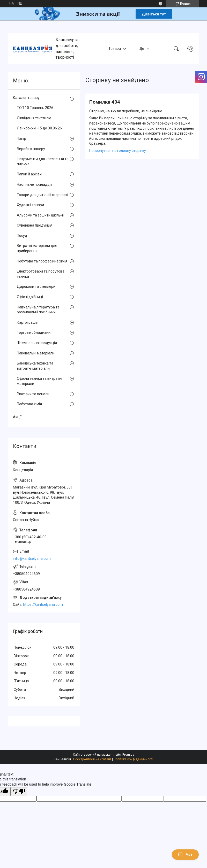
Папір (21, 138)
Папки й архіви (29, 174)
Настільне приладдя (34, 184)
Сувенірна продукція (35, 225)
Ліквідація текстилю (34, 118)
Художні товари (30, 205)
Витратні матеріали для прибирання (37, 248)
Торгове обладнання (35, 332)
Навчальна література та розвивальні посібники (38, 310)
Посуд (22, 236)
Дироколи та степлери (36, 286)
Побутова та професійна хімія (42, 261)
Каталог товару (26, 98)
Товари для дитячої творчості (42, 195)
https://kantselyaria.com (43, 605)
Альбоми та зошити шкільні (40, 215)
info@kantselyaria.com (32, 559)
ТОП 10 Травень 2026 (35, 108)
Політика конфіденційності (133, 759)
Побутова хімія (29, 404)
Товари (115, 49)
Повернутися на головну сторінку (118, 151)
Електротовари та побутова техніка (41, 274)
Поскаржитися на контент (92, 759)
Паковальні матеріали (36, 353)
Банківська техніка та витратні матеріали (35, 366)
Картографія (28, 322)
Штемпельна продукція (37, 343)
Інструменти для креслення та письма (43, 161)
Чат (185, 855)
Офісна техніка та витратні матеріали (39, 381)
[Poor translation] (19, 792)
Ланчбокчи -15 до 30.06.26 (39, 128)
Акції (17, 417)
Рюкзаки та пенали (33, 394)
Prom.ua (128, 755)
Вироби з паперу (31, 149)
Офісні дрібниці (30, 297)
